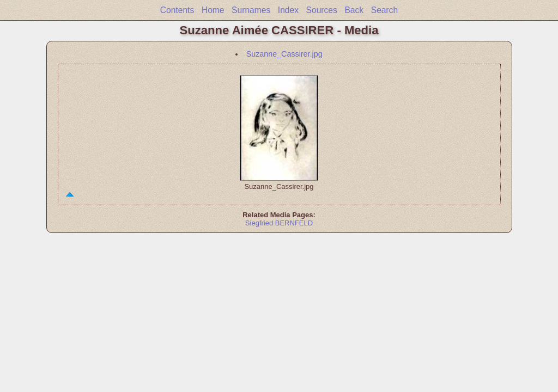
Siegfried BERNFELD (279, 223)
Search (384, 10)
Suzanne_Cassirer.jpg (284, 54)
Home (213, 10)
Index (288, 10)
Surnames (251, 10)
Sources (322, 10)
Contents (177, 10)
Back (354, 10)
